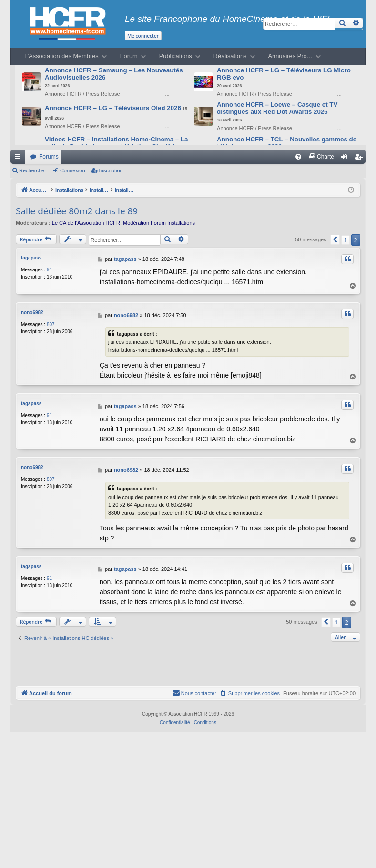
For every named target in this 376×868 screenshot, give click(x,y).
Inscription (111, 170)
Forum (129, 56)
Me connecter (143, 36)
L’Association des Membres (61, 56)
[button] (335, 240)
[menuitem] (298, 157)
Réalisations (230, 56)
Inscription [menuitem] (361, 159)
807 (51, 322)
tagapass (31, 258)
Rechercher (33, 170)
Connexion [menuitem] (346, 159)
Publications (176, 56)
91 (49, 270)
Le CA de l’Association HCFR (86, 223)
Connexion (73, 170)
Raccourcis (20, 159)
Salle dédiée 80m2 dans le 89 (77, 211)
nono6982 (32, 310)
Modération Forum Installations (159, 223)
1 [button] (346, 240)
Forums (49, 157)
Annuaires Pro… (291, 56)
